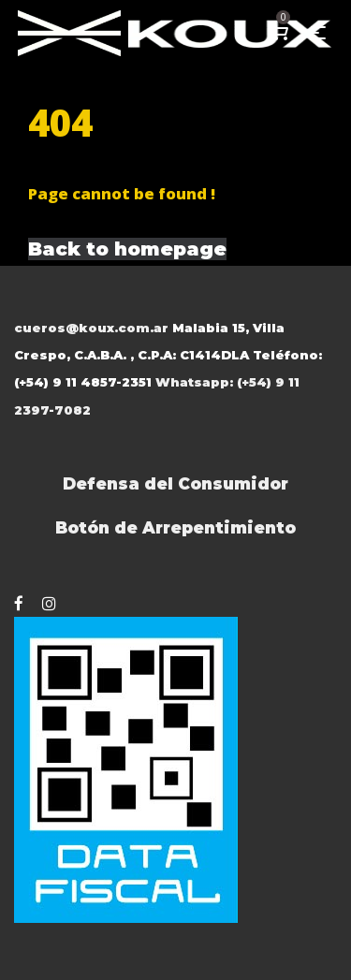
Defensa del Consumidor (175, 483)
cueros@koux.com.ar (91, 328)
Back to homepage (127, 249)
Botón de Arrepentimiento (175, 527)
